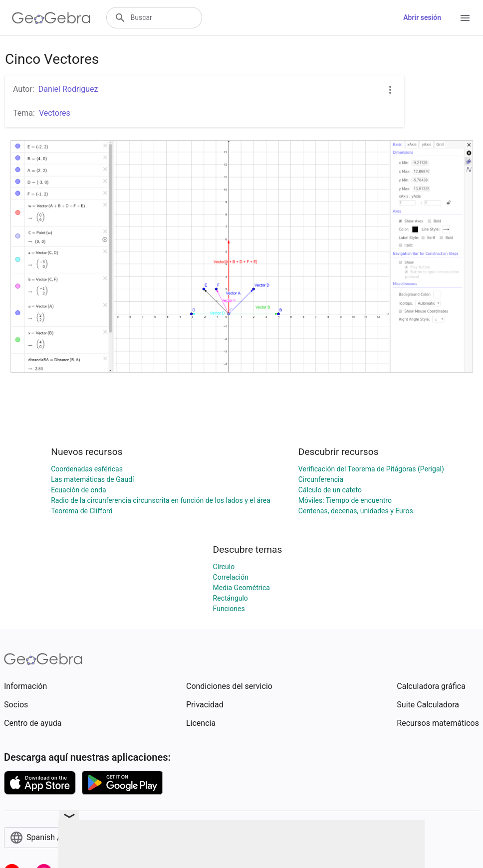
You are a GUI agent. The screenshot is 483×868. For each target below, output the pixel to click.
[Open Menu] (465, 18)
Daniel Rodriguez (68, 89)
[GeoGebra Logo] (51, 18)
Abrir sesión (422, 17)
